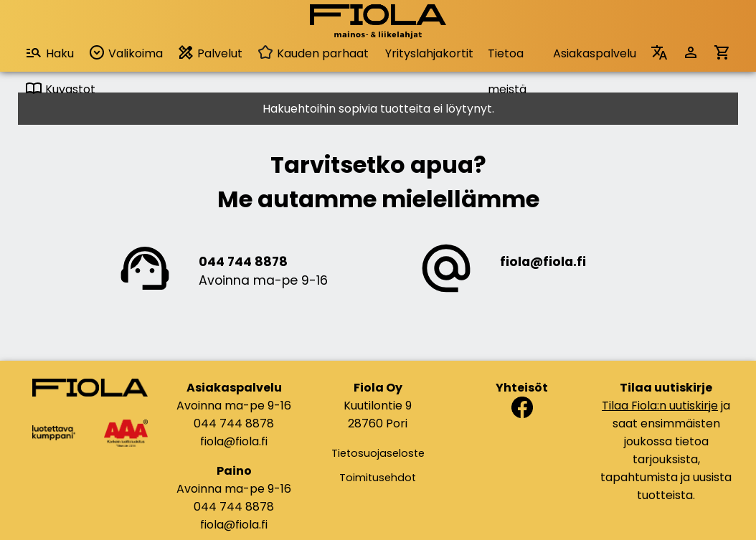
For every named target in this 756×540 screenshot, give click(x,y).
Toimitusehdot (378, 478)
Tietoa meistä (507, 58)
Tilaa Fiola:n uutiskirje (660, 406)
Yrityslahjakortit (429, 53)
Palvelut (210, 53)
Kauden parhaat (313, 53)
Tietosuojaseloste (378, 453)
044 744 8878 (243, 262)
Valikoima (126, 53)
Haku (49, 53)
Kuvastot (60, 89)
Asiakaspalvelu (595, 53)
